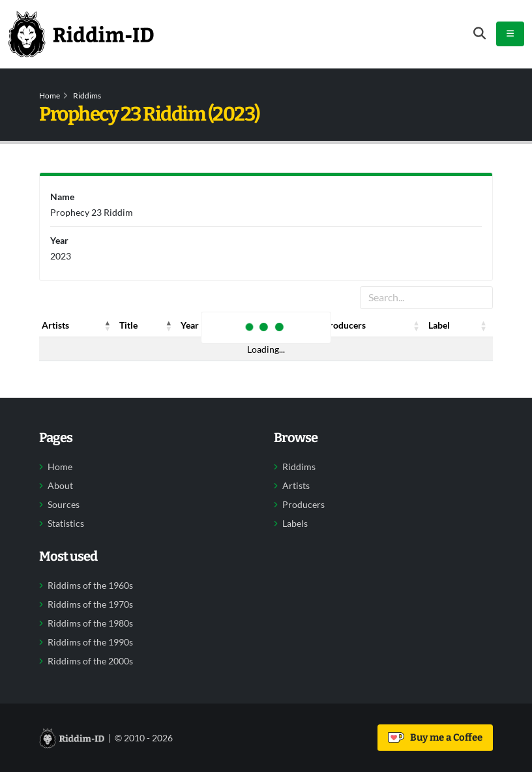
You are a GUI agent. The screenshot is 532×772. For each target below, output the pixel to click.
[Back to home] (81, 34)
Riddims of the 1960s (90, 586)
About (60, 486)
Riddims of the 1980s (90, 623)
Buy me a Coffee (435, 737)
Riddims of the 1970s (90, 604)
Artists (296, 486)
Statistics (66, 524)
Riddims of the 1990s (90, 642)
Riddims (87, 96)
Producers (303, 505)
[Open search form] (480, 34)
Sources (64, 505)
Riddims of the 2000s (90, 661)
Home (50, 96)
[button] (108, 325)
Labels (295, 524)
